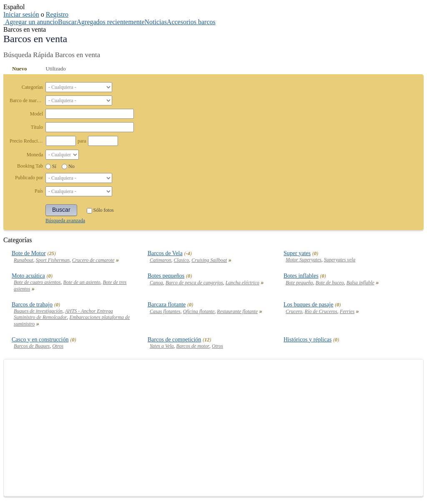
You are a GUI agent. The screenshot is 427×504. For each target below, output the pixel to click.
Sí (54, 166)
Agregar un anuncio (31, 22)
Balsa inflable (360, 283)
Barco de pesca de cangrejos (194, 283)
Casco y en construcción (40, 340)
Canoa (156, 283)
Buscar (67, 22)
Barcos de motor (193, 346)
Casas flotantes (165, 311)
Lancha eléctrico (242, 283)
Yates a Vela (162, 346)
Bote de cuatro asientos (37, 282)
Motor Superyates (304, 260)
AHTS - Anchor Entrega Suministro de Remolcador (63, 314)
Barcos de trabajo (32, 305)
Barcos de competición (174, 340)
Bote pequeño (299, 283)
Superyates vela (340, 260)
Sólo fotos (100, 210)
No (72, 166)
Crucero (294, 311)
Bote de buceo (330, 283)
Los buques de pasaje (308, 305)
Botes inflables (301, 276)
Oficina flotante (199, 311)
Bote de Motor (29, 253)
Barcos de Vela (165, 253)
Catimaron (161, 260)
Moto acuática (28, 276)
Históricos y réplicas (308, 340)
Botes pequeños (166, 276)
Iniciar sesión (21, 14)
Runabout (24, 260)
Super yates (297, 253)
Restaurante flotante (237, 311)
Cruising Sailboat (209, 260)
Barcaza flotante (167, 305)
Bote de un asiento (82, 282)
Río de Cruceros (321, 311)
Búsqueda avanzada (65, 221)
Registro (57, 14)
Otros (58, 346)
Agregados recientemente (111, 22)
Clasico (182, 260)
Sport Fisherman (53, 260)
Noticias (156, 22)
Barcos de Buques (32, 346)
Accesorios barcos (191, 22)
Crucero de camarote (93, 260)
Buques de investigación (38, 311)
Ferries (347, 311)
